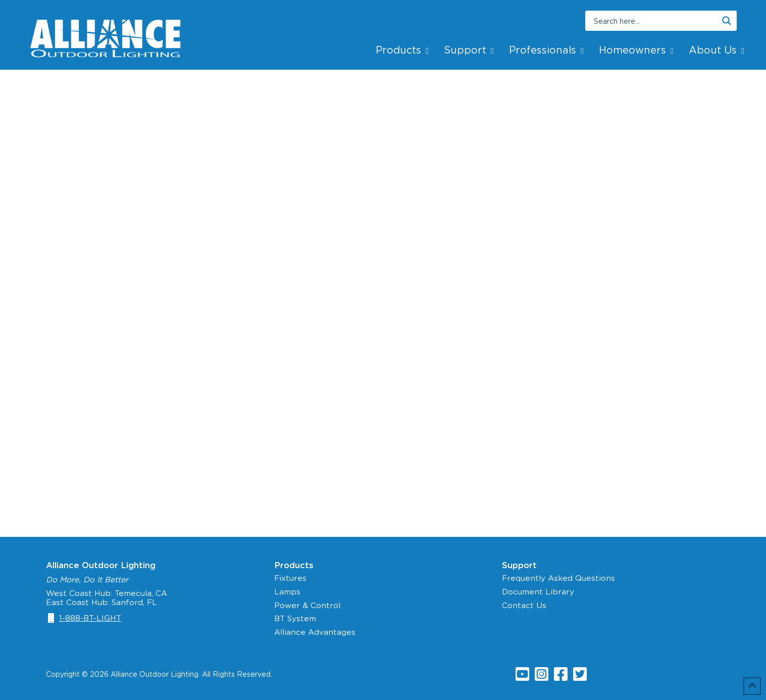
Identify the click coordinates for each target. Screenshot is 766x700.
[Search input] (654, 21)
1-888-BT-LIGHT (90, 618)
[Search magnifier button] (727, 21)
